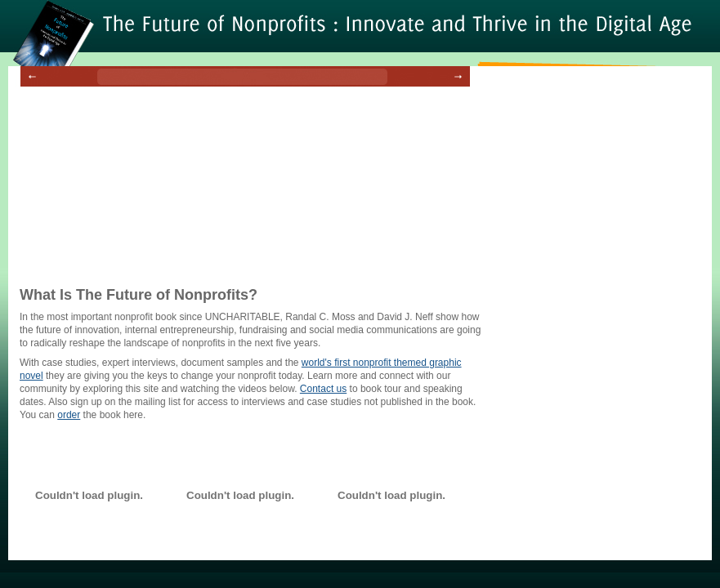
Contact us (323, 389)
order (69, 415)
